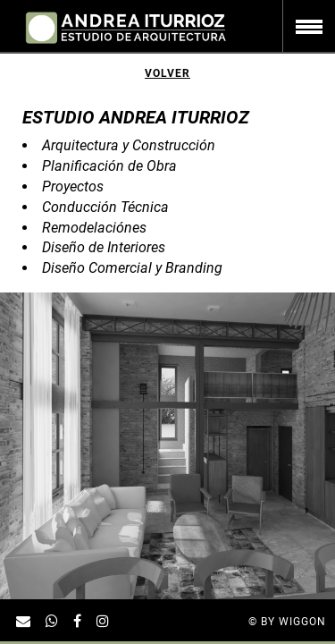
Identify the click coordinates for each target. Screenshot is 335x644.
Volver (167, 73)
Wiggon (302, 622)
